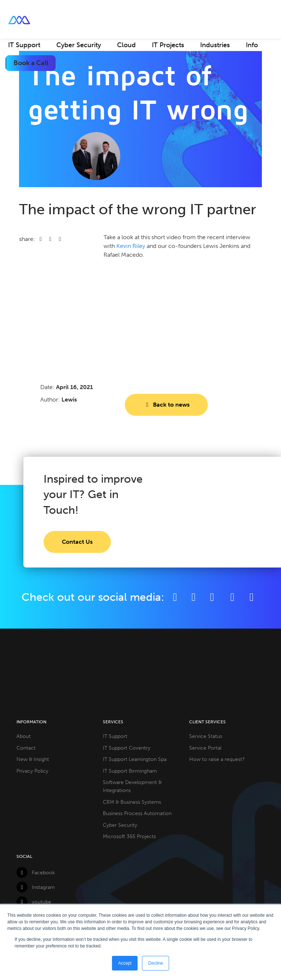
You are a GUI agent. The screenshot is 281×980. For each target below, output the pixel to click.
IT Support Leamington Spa (135, 759)
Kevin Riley (131, 246)
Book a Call (31, 63)
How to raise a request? (217, 759)
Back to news (166, 405)
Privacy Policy (32, 771)
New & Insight (33, 759)
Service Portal (205, 748)
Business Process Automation (137, 813)
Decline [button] (156, 963)
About (24, 736)
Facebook (36, 872)
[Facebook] (175, 597)
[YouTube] (233, 597)
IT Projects (168, 45)
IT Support (24, 45)
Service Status (206, 736)
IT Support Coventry (127, 748)
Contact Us (77, 542)
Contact (26, 748)
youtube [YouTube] (34, 902)
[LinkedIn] (212, 597)
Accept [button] (125, 963)
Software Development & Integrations (132, 786)
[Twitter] (194, 597)
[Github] (252, 597)
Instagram (36, 887)
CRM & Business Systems (132, 802)
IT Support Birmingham (130, 771)
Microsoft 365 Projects (129, 836)
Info (252, 45)
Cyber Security (79, 45)
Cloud (126, 45)
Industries (215, 45)
